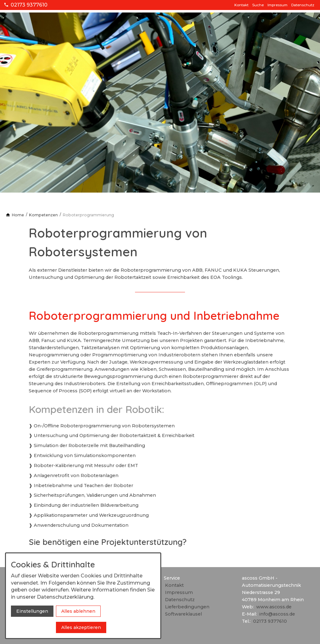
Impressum (277, 5)
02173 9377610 (270, 621)
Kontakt (241, 5)
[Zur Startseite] (34, 13)
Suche (258, 5)
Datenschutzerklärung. (66, 597)
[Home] (18, 215)
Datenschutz (303, 5)
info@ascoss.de (277, 614)
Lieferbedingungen (187, 607)
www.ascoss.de (274, 607)
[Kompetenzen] (43, 215)
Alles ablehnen (78, 611)
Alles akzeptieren (81, 627)
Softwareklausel (183, 614)
